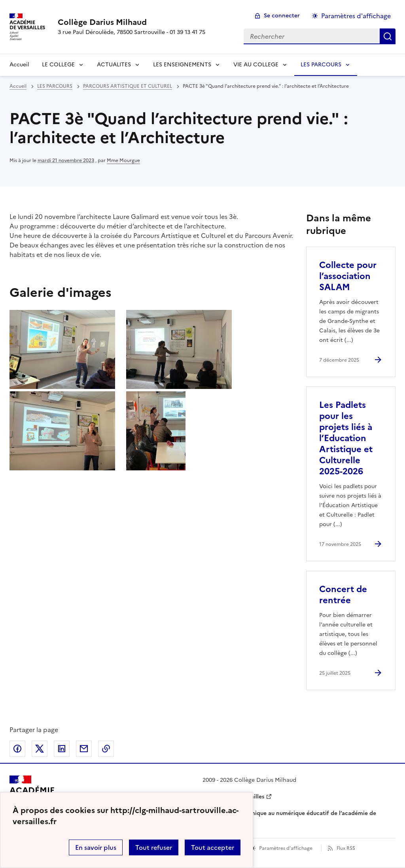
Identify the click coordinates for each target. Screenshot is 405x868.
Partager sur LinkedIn (62, 749)
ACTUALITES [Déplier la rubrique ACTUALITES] (114, 65)
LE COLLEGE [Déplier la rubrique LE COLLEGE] (58, 65)
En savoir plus (96, 847)
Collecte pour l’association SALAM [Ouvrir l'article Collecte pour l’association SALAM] (348, 276)
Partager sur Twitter (40, 749)
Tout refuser (154, 847)
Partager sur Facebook (17, 749)
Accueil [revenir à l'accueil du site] (19, 65)
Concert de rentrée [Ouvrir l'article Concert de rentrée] (343, 595)
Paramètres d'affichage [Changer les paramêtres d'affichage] (356, 16)
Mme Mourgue (123, 160)
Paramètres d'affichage (286, 848)
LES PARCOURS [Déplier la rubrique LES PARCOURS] (321, 65)
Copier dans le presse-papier (106, 749)
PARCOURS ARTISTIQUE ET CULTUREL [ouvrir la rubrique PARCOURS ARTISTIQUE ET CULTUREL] (128, 86)
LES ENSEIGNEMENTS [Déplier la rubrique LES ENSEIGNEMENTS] (182, 65)
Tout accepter (213, 847)
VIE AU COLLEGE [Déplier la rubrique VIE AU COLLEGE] (256, 65)
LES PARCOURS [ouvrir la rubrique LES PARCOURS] (55, 86)
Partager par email (84, 749)
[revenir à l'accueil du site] (132, 22)
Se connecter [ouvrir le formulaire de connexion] (282, 16)
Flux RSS (346, 848)
